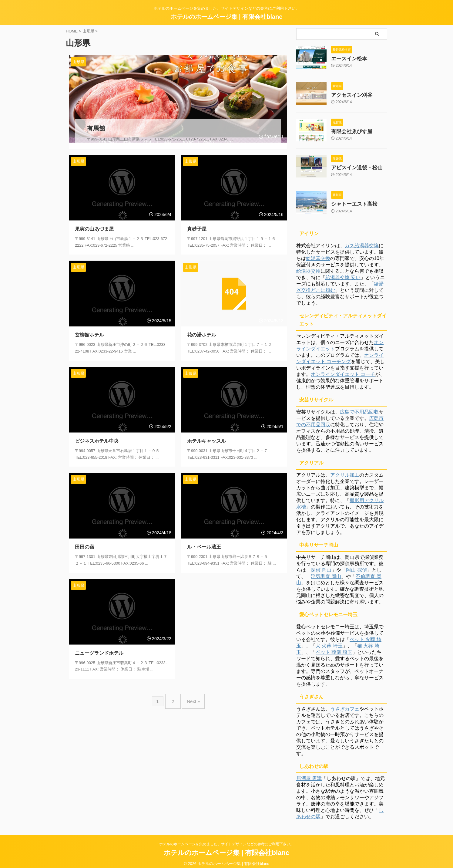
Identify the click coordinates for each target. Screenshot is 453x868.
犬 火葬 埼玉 (329, 641)
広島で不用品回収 (359, 407)
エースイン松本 (346, 58)
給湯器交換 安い (343, 273)
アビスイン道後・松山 (352, 165)
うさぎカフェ (345, 704)
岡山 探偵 (356, 565)
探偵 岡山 (321, 565)
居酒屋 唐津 (309, 774)
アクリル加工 (345, 470)
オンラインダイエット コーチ (343, 370)
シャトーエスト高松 (350, 200)
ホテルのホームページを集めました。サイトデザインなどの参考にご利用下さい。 (226, 839)
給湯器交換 (318, 254)
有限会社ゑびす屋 (348, 129)
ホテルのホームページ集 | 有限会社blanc (227, 17)
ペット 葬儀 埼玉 (334, 648)
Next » (192, 693)
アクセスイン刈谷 (348, 94)
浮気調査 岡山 (326, 572)
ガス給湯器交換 (362, 241)
